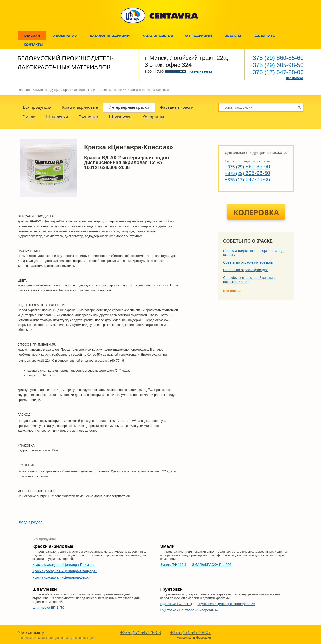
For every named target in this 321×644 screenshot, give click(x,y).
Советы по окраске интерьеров (248, 262)
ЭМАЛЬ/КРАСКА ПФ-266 (211, 565)
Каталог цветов (158, 36)
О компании (65, 36)
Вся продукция (37, 107)
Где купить (264, 36)
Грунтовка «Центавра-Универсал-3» (189, 610)
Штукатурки (120, 117)
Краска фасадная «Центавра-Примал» (63, 565)
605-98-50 (276, 65)
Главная (32, 36)
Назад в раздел (30, 522)
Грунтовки (88, 117)
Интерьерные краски (109, 90)
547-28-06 (276, 72)
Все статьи (232, 291)
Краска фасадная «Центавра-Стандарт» (65, 571)
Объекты (233, 36)
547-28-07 (190, 633)
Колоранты (153, 117)
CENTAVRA (160, 16)
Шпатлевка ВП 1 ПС (48, 608)
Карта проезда (201, 72)
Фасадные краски (177, 107)
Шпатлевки (57, 117)
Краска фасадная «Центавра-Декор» (62, 577)
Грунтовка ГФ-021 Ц (176, 604)
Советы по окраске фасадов (246, 270)
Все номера (295, 78)
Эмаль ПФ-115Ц (173, 565)
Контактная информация (194, 638)
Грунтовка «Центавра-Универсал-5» (227, 604)
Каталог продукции (110, 36)
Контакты (33, 45)
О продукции (199, 36)
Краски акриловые (77, 90)
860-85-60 (276, 58)
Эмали (29, 117)
